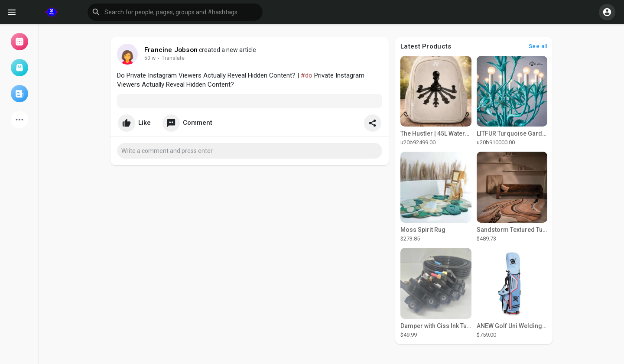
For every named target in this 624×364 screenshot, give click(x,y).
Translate (173, 58)
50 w (150, 58)
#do (307, 75)
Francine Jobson (171, 50)
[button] (175, 12)
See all (538, 46)
